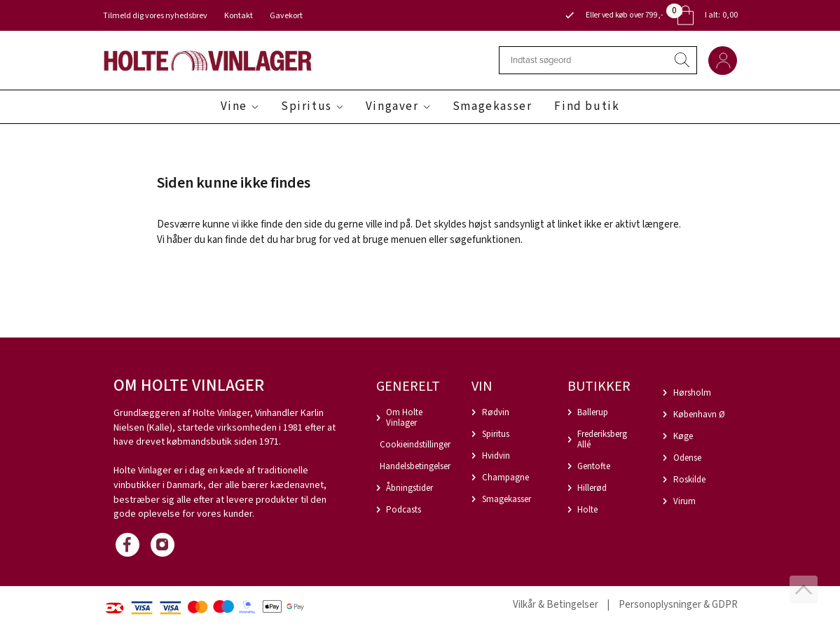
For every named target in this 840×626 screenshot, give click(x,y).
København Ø (699, 415)
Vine (234, 106)
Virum (684, 501)
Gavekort (286, 16)
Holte (587, 510)
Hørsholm (692, 393)
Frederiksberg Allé (602, 439)
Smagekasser (493, 106)
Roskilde (689, 480)
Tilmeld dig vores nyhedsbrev (155, 16)
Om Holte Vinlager (404, 418)
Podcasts (404, 510)
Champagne (505, 478)
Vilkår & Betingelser (556, 605)
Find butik (587, 106)
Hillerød (592, 488)
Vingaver (392, 106)
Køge (683, 436)
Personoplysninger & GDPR (678, 605)
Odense (687, 458)
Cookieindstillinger (415, 445)
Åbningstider (409, 488)
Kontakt (239, 16)
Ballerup (593, 412)
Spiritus (307, 106)
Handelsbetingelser (415, 466)
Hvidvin (496, 456)
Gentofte (594, 466)
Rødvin (496, 412)
